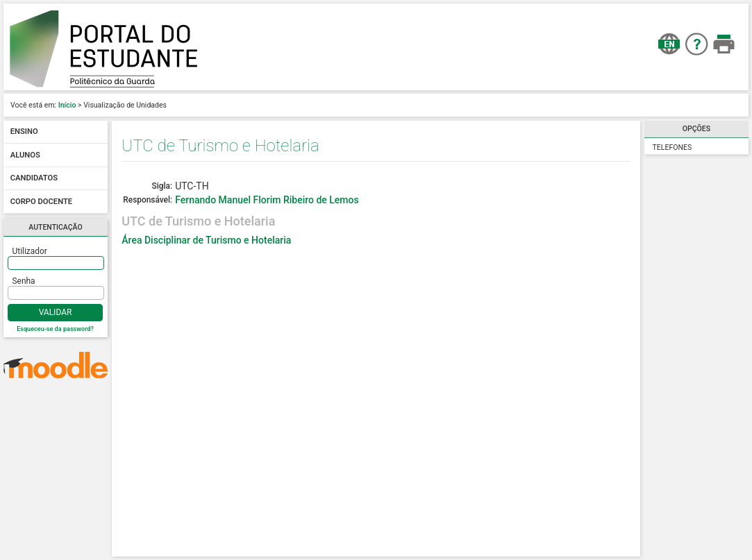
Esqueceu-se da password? (55, 329)
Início (67, 105)
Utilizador (30, 251)
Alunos (25, 155)
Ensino (24, 132)
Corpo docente (41, 202)
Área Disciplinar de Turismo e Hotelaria (206, 240)
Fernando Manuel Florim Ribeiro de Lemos (267, 200)
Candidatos (34, 179)
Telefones (672, 147)
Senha (24, 281)
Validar (56, 312)
